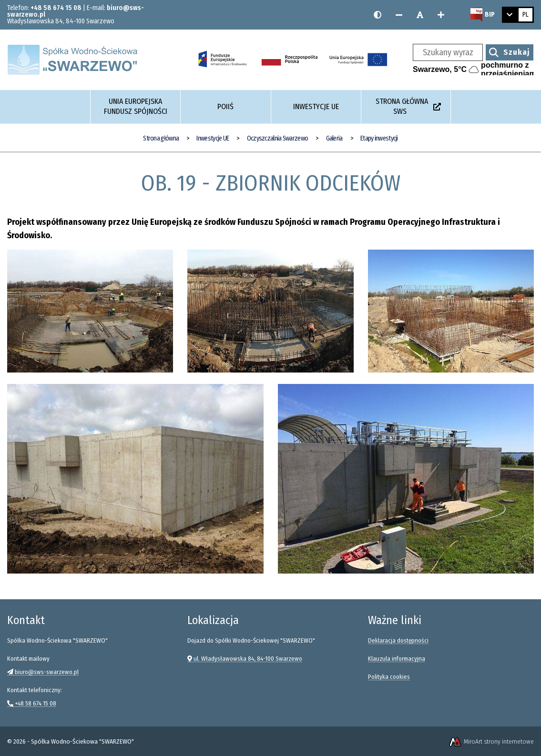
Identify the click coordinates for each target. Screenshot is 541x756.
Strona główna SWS (408, 106)
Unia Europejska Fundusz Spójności (136, 106)
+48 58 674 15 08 (56, 8)
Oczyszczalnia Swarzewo (278, 138)
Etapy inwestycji (379, 138)
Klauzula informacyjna (397, 659)
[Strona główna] (74, 59)
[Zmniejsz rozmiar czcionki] (399, 15)
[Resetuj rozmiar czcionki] (420, 15)
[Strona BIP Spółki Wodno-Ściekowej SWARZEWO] (483, 15)
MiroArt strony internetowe (491, 741)
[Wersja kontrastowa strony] (378, 15)
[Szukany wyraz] (448, 52)
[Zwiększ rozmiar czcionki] (441, 15)
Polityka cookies (389, 677)
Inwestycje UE (316, 106)
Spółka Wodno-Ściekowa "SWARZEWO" (82, 741)
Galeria (334, 138)
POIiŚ (225, 106)
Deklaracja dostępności (398, 640)
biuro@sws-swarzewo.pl (43, 672)
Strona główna (161, 138)
